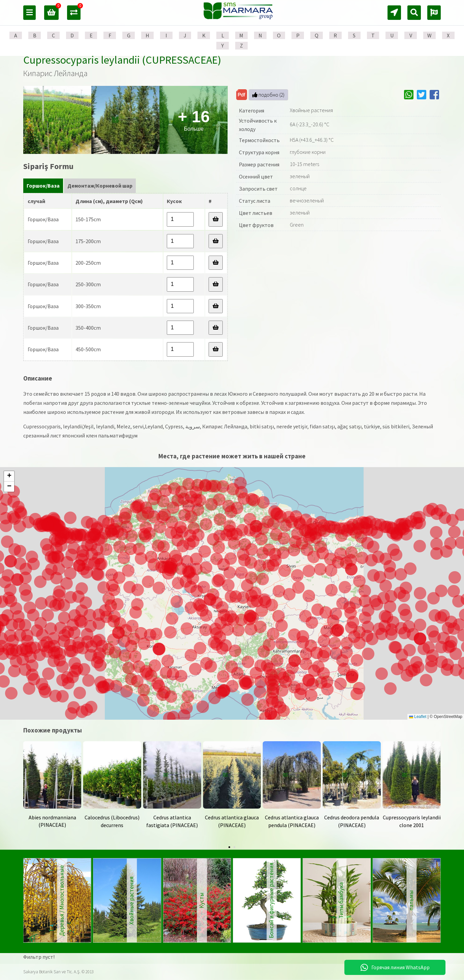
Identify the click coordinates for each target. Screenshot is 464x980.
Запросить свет (258, 189)
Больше (194, 120)
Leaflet (418, 717)
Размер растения (259, 164)
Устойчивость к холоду (258, 125)
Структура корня (259, 152)
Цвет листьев (256, 213)
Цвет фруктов (256, 225)
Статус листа (255, 201)
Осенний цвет (256, 176)
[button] (246, 683)
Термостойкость (259, 140)
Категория (252, 110)
